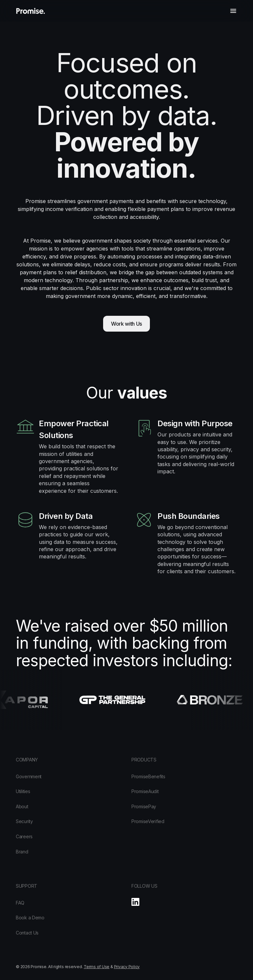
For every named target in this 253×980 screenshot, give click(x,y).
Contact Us (27, 933)
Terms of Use (97, 967)
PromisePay (144, 806)
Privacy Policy (127, 967)
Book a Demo (30, 918)
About (22, 806)
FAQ (20, 903)
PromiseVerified (148, 821)
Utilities (23, 791)
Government (29, 776)
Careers (24, 836)
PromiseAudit (145, 791)
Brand (22, 852)
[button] (233, 11)
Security (24, 821)
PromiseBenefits (148, 776)
